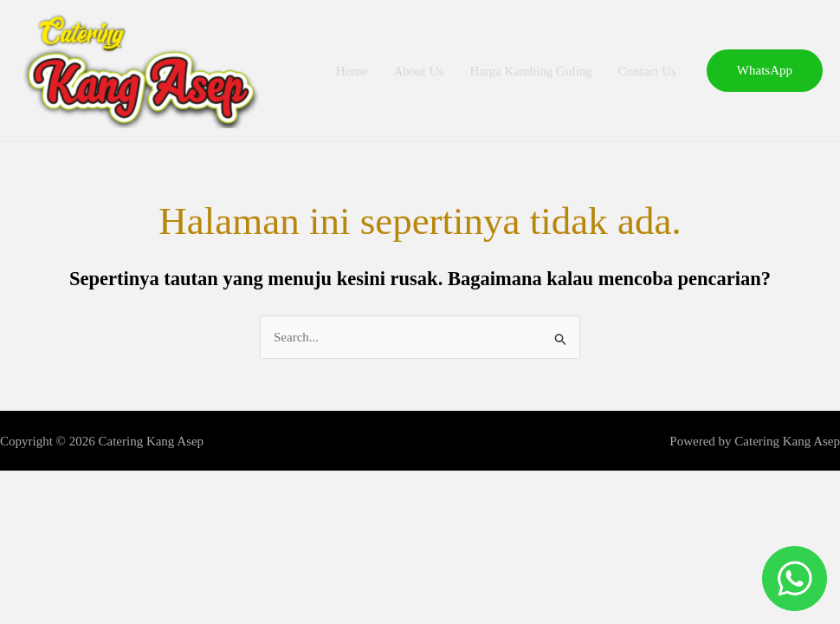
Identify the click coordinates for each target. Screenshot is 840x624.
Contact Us (647, 71)
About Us (418, 71)
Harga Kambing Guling (530, 71)
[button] (765, 71)
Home (352, 71)
